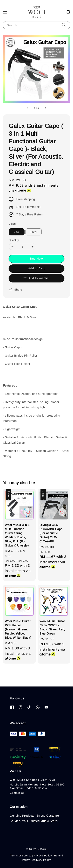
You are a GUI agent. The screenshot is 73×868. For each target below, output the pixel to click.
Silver (34, 232)
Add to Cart (36, 268)
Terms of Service (21, 856)
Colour (13, 224)
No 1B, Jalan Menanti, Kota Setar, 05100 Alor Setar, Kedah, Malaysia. (37, 786)
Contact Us (17, 793)
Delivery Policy (41, 860)
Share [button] (15, 290)
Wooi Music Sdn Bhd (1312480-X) (32, 780)
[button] (5, 12)
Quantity (14, 240)
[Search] (64, 25)
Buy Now (36, 258)
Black (17, 232)
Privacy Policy (43, 856)
